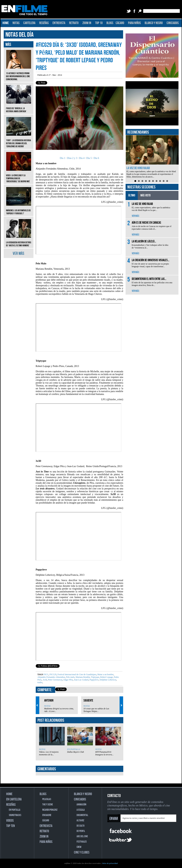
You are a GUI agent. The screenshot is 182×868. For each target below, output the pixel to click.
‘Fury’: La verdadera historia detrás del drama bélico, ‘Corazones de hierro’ (19, 141)
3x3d (45, 680)
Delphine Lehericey (108, 680)
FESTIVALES (82, 842)
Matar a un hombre (105, 674)
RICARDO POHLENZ (50, 810)
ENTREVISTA (59, 23)
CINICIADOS (173, 23)
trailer (40, 682)
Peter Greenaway (55, 680)
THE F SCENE (48, 805)
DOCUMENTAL (82, 815)
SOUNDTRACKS (15, 815)
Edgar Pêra (68, 680)
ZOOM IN (87, 23)
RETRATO (74, 23)
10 (167, 181)
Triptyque (95, 677)
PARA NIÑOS (134, 23)
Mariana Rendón (83, 677)
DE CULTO (80, 826)
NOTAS (16, 23)
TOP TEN (11, 826)
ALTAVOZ (80, 820)
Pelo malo (70, 677)
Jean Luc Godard (81, 680)
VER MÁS (18, 253)
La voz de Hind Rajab (138, 168)
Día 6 (96, 158)
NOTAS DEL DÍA (20, 35)
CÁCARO (120, 23)
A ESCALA (81, 810)
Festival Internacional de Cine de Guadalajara (77, 674)
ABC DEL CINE (82, 836)
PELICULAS (47, 799)
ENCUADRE (47, 815)
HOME (6, 23)
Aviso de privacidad (110, 863)
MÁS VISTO (145, 195)
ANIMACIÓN (81, 805)
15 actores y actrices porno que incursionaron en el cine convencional (19, 74)
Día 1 (63, 158)
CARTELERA (29, 23)
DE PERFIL (81, 831)
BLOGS (110, 23)
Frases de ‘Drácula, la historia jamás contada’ (19, 107)
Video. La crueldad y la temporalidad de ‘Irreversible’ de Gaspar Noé (19, 176)
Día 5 (89, 158)
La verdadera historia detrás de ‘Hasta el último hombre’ (19, 241)
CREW (79, 847)
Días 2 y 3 (72, 158)
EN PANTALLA (74, 749)
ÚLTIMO (132, 195)
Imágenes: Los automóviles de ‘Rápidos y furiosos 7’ (19, 209)
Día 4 (82, 158)
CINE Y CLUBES (82, 852)
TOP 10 (99, 23)
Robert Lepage (106, 677)
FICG (46, 674)
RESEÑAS (44, 23)
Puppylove (94, 680)
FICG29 (53, 674)
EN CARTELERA (14, 799)
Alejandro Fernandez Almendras (51, 677)
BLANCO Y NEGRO (154, 23)
